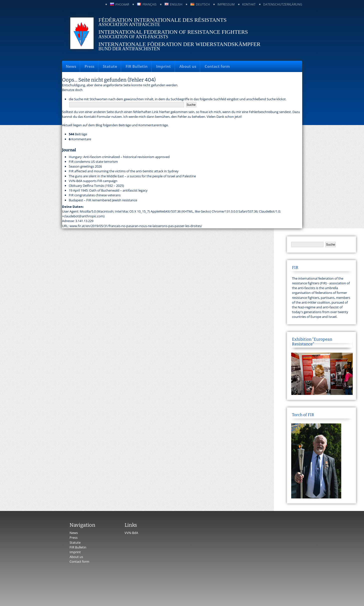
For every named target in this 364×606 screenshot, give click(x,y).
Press (89, 66)
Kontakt (249, 4)
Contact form (217, 66)
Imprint (163, 66)
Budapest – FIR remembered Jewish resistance (103, 200)
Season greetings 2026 (85, 166)
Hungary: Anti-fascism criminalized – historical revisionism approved (119, 157)
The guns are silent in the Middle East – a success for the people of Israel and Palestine (132, 176)
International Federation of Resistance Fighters (173, 32)
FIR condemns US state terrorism (93, 162)
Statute (110, 66)
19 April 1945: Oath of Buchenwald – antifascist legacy (108, 190)
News (71, 66)
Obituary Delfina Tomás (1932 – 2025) (96, 186)
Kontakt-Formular (97, 117)
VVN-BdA (131, 533)
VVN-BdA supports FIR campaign (93, 181)
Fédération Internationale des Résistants (163, 20)
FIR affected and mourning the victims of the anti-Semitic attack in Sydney (124, 171)
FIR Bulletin (137, 66)
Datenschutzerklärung (283, 4)
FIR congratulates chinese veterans (95, 195)
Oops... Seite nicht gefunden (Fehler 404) (109, 80)
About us (188, 66)
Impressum (226, 4)
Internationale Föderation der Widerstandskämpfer (179, 44)
